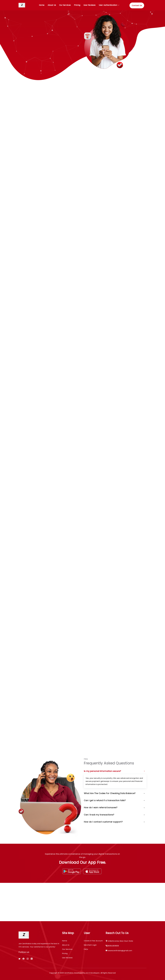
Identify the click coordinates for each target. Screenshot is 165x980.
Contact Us (137, 5)
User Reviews (89, 5)
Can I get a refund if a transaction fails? (114, 800)
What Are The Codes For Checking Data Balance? (114, 793)
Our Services (67, 949)
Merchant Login (90, 945)
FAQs (86, 949)
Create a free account (93, 941)
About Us (52, 5)
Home (42, 5)
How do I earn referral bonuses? (114, 807)
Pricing (77, 5)
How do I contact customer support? (114, 822)
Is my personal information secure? (114, 771)
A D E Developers (93, 973)
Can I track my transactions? (114, 815)
